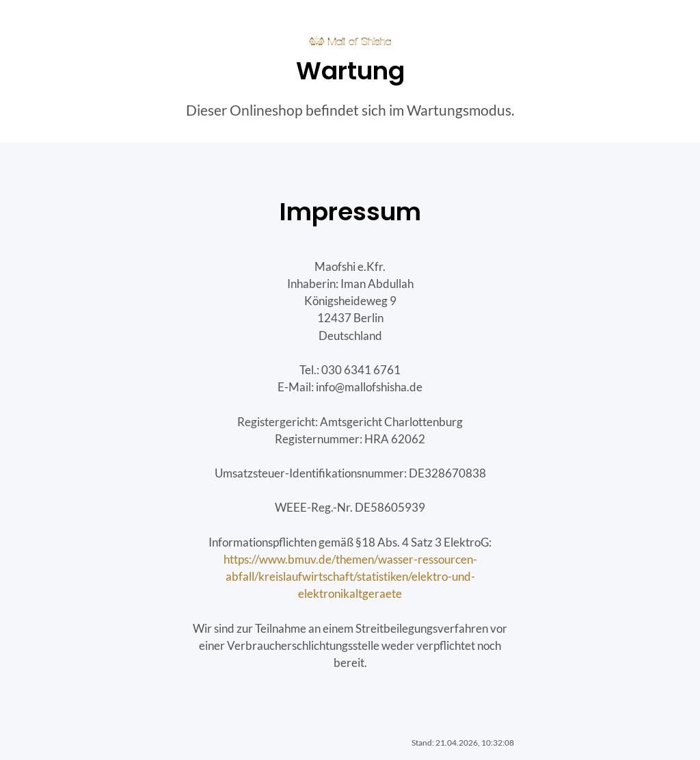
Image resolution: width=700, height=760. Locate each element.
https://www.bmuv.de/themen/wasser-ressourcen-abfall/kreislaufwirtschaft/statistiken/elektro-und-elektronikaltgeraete (350, 576)
